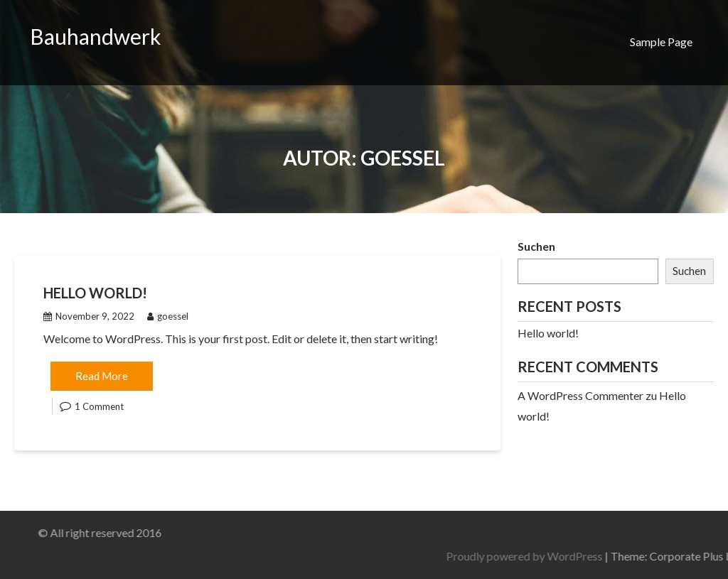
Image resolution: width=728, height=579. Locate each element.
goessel (168, 316)
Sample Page (661, 42)
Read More (102, 376)
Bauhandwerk (96, 36)
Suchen (536, 246)
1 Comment (99, 406)
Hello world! (95, 293)
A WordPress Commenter (580, 395)
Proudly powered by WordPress (608, 556)
